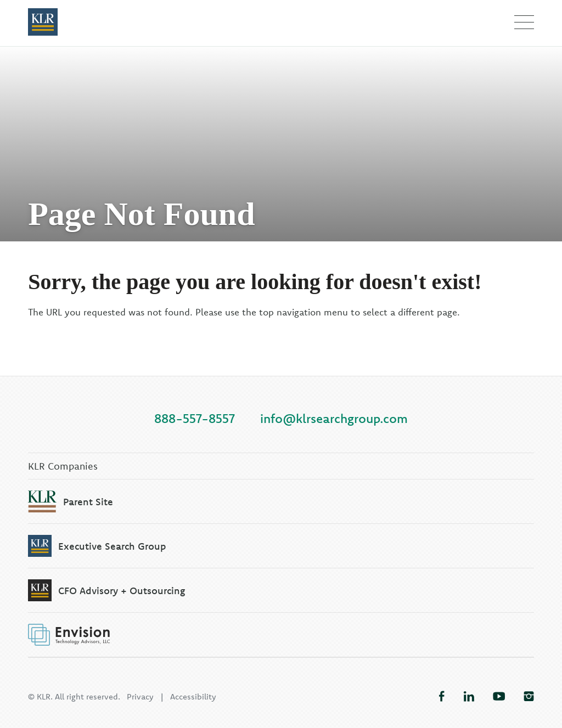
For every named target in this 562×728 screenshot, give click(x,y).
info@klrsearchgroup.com (334, 418)
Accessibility (193, 696)
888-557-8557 (195, 418)
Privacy (140, 696)
